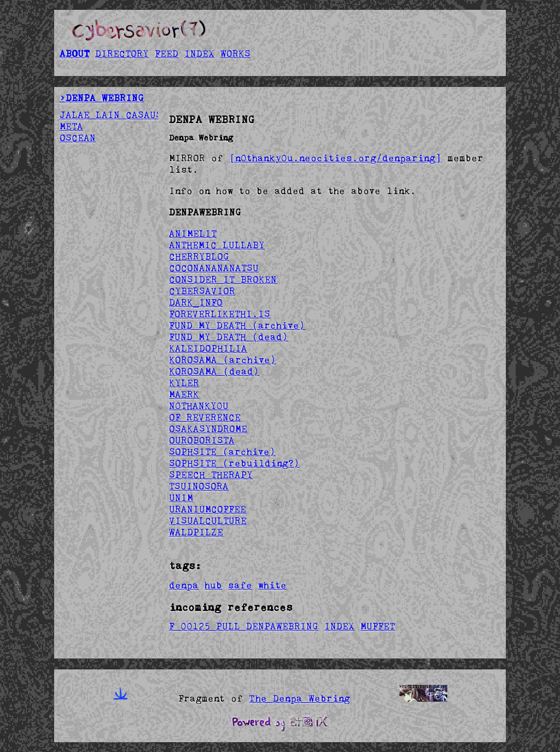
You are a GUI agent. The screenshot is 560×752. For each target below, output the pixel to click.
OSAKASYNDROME (208, 429)
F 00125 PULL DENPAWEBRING (244, 626)
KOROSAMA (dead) (214, 371)
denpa (184, 585)
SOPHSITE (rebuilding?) (234, 463)
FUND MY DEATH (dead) (229, 337)
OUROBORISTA (202, 440)
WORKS (235, 54)
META (71, 126)
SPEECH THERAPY (211, 475)
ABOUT (74, 54)
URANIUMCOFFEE (208, 509)
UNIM (181, 498)
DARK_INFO (196, 302)
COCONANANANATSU (214, 268)
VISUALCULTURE (208, 521)
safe (240, 585)
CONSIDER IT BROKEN (223, 279)
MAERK (184, 394)
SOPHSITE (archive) (222, 452)
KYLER (184, 383)
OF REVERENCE (205, 417)
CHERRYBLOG (199, 257)
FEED (167, 54)
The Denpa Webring (299, 698)
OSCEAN (78, 138)
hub (213, 585)
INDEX (199, 54)
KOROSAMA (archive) (223, 360)
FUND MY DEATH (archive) (237, 325)
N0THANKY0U (199, 406)
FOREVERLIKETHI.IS (220, 314)
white (272, 585)
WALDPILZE (196, 532)
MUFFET (378, 626)
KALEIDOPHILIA (208, 348)
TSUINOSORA (199, 486)
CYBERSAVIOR (202, 291)
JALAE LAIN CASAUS (111, 115)
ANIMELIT (193, 234)
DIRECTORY (122, 54)
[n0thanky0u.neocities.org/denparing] (335, 158)
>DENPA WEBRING (102, 98)
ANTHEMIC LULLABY (217, 245)
